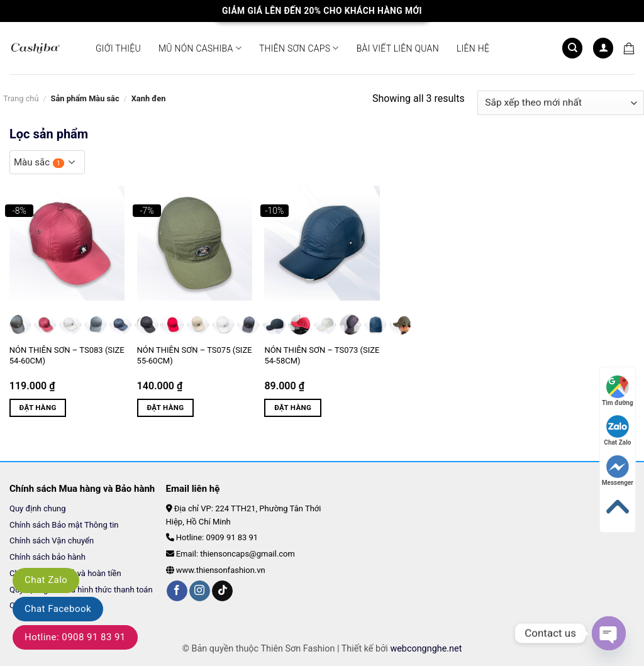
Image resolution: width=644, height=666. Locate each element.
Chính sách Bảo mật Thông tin (64, 525)
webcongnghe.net (426, 649)
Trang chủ (21, 98)
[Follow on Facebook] (177, 591)
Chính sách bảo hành (47, 557)
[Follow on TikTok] (222, 591)
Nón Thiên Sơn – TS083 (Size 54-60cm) (67, 355)
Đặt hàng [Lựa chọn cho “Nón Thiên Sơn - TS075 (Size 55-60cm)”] (165, 408)
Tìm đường (618, 391)
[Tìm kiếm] (572, 48)
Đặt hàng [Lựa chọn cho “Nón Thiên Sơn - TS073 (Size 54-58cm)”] (293, 408)
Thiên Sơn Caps (299, 48)
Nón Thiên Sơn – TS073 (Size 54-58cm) (322, 355)
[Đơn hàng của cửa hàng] (561, 103)
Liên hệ (473, 48)
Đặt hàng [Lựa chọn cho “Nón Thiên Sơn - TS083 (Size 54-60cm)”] (38, 408)
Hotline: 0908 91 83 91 (75, 637)
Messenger (618, 471)
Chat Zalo (46, 580)
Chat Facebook (58, 609)
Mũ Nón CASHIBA (200, 48)
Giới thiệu (118, 48)
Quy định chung (38, 508)
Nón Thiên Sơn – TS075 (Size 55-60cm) (195, 355)
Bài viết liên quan (398, 48)
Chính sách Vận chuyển (53, 541)
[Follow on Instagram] (200, 591)
